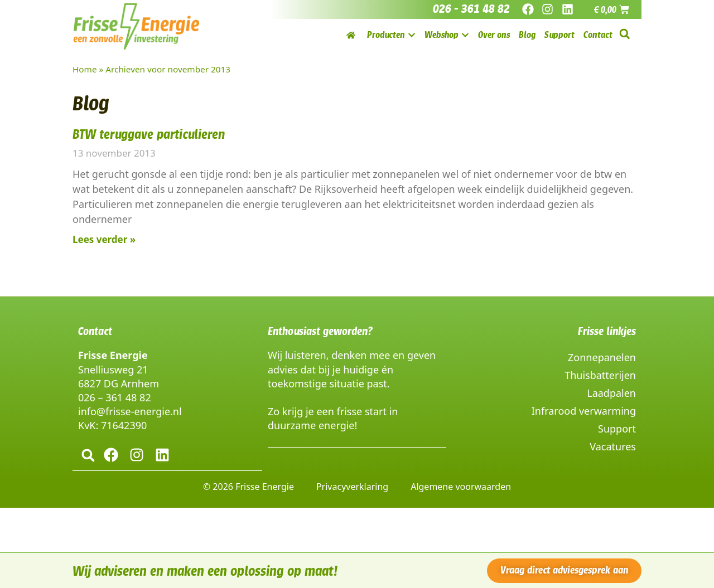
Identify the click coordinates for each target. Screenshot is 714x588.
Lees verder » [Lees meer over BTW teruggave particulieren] (104, 239)
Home (85, 69)
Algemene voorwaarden (461, 486)
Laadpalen (611, 393)
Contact (95, 331)
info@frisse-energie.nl (130, 411)
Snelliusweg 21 (113, 370)
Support (617, 429)
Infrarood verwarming (584, 411)
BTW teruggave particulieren (149, 134)
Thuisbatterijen (600, 375)
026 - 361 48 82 (471, 9)
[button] (624, 34)
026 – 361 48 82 (115, 397)
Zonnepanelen (602, 357)
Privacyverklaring (352, 486)
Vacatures (613, 446)
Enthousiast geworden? (320, 331)
